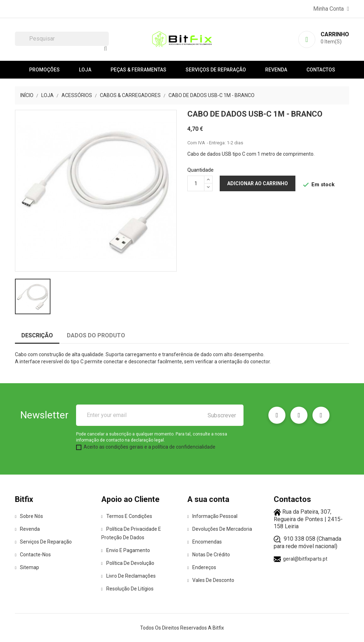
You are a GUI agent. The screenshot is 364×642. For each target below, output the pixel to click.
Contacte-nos (33, 555)
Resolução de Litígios (127, 589)
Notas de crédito (209, 555)
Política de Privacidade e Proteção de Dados (131, 533)
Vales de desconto (211, 580)
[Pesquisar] (62, 39)
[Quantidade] (196, 183)
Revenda (276, 70)
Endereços (202, 567)
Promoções (44, 70)
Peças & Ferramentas (138, 70)
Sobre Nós (29, 516)
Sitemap (27, 567)
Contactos (321, 70)
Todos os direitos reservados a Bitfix (182, 628)
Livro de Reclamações (129, 576)
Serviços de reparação (216, 70)
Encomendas (205, 542)
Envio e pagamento (126, 550)
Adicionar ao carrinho (258, 183)
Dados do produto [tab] (96, 335)
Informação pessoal (212, 516)
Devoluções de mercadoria (220, 529)
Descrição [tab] (37, 335)
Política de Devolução (128, 563)
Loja (85, 70)
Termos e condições (127, 516)
